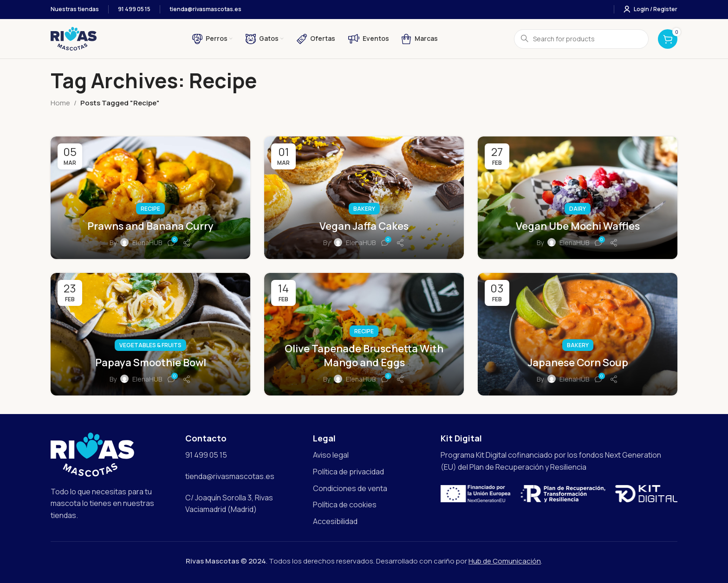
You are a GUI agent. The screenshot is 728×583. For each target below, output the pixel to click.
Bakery (364, 209)
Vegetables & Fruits (150, 345)
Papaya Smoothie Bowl (151, 363)
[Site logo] (74, 38)
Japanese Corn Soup (578, 363)
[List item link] (372, 455)
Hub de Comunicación (505, 561)
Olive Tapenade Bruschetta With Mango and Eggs (364, 356)
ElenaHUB (147, 243)
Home (60, 103)
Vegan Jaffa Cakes (364, 226)
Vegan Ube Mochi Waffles (578, 226)
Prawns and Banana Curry (150, 226)
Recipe (150, 209)
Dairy (578, 209)
